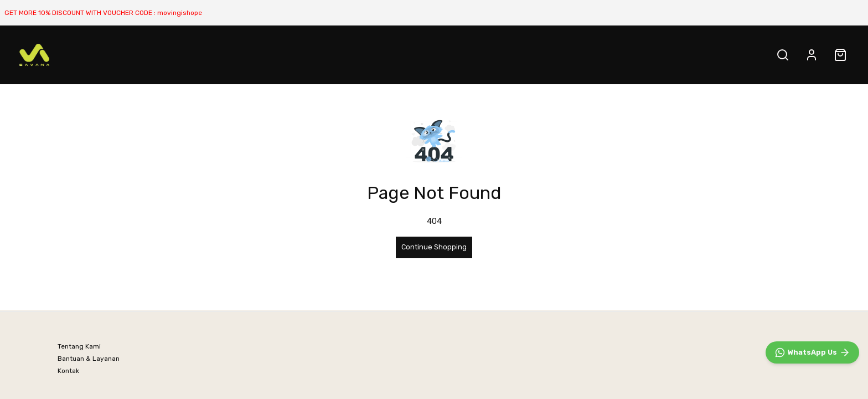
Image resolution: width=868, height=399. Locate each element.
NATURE (150, 55)
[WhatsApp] (812, 352)
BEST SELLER (91, 55)
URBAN (195, 55)
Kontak (68, 371)
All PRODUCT (249, 55)
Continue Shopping (434, 247)
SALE (304, 55)
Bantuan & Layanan (89, 359)
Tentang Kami (79, 346)
